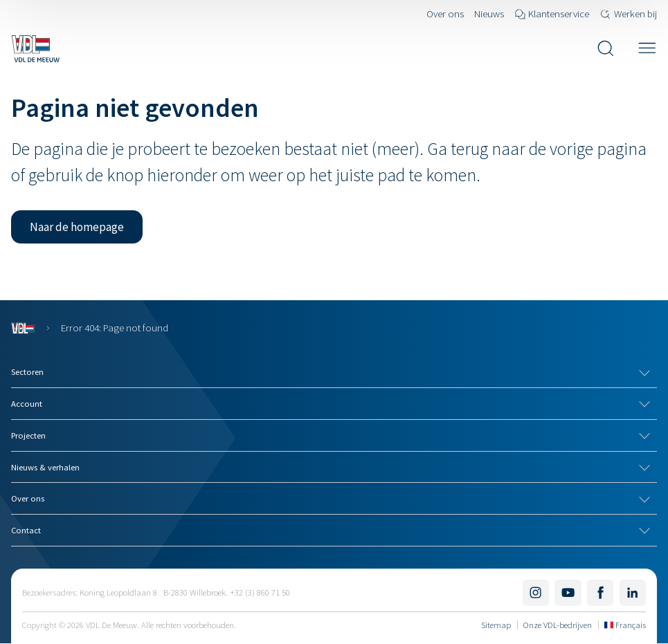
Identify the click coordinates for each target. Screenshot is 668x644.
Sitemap (496, 625)
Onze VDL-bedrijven (558, 625)
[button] (77, 227)
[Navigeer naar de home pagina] (35, 48)
